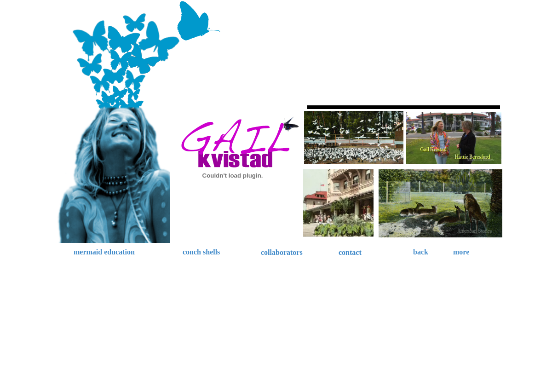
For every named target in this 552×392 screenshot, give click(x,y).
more (461, 252)
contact (350, 252)
